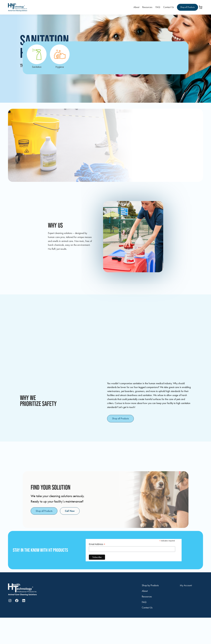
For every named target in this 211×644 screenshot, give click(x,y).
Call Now (70, 511)
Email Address (97, 544)
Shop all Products (188, 7)
